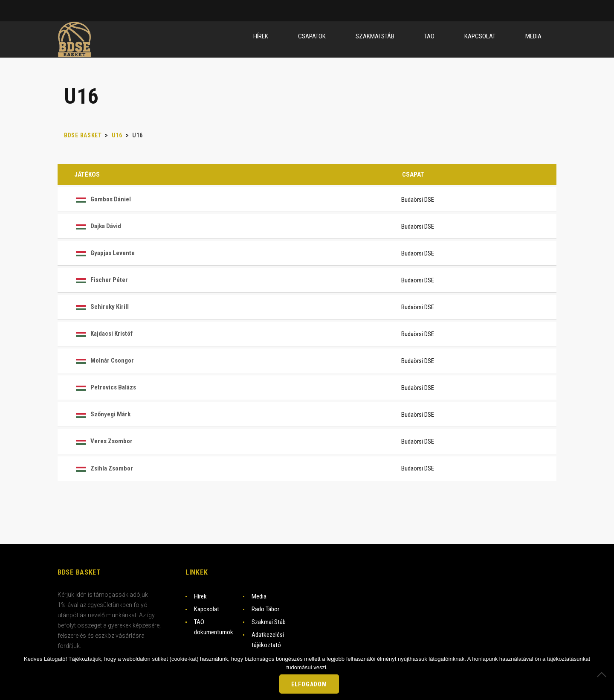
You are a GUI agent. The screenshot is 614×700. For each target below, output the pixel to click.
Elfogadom (309, 684)
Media (259, 596)
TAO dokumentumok (214, 627)
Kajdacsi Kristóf (103, 334)
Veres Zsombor (103, 441)
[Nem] (603, 674)
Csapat (413, 174)
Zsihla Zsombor (104, 468)
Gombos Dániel (103, 199)
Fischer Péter (101, 280)
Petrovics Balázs (105, 387)
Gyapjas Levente (104, 253)
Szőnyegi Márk (102, 414)
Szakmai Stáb (269, 622)
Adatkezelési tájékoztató (268, 640)
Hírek (200, 596)
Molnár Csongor (104, 360)
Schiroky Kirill (101, 307)
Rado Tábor (265, 609)
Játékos (87, 174)
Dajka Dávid (98, 226)
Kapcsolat (207, 609)
